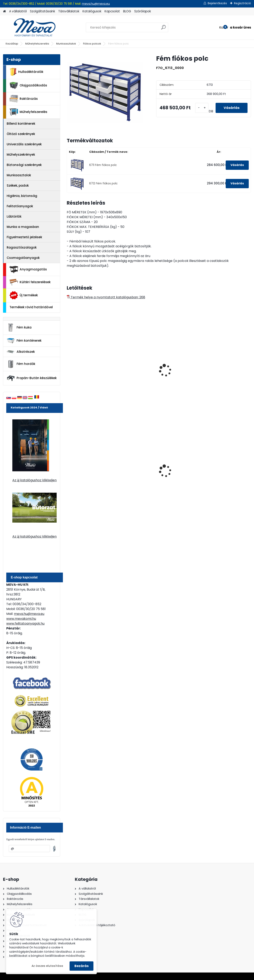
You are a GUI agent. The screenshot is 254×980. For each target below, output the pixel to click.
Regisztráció (242, 3)
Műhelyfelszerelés (37, 44)
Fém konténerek (24, 341)
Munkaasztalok (66, 44)
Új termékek (24, 295)
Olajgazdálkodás (28, 86)
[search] (164, 29)
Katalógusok (92, 11)
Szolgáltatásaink (42, 11)
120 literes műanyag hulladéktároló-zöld (86, 469)
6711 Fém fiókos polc (103, 165)
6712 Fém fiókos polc (103, 183)
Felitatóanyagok (20, 206)
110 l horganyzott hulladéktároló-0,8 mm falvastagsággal (135, 470)
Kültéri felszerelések (30, 282)
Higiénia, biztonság (22, 196)
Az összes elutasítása (47, 966)
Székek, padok (18, 185)
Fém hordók (21, 364)
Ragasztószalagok (22, 247)
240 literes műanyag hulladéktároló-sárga (180, 469)
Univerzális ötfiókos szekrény (179, 371)
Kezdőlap (12, 44)
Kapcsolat (112, 11)
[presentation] (68, 366)
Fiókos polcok (92, 44)
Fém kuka (19, 327)
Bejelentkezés (217, 3)
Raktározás (24, 99)
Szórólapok (143, 11)
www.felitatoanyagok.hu (25, 623)
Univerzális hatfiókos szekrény (227, 371)
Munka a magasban (23, 227)
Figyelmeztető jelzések (24, 237)
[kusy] (202, 108)
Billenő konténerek (21, 124)
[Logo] (31, 28)
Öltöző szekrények (21, 134)
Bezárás (81, 966)
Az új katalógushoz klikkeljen (34, 480)
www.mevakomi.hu (21, 619)
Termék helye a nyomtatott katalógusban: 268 (106, 297)
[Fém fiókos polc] (105, 92)
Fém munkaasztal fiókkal (84, 371)
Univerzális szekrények (24, 144)
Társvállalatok (69, 11)
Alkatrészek (21, 352)
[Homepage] (4, 11)
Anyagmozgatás (28, 270)
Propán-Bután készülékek (32, 378)
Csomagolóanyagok (23, 258)
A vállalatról (18, 11)
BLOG (127, 11)
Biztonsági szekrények (24, 165)
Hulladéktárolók (26, 72)
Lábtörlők (14, 216)
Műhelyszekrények (21, 155)
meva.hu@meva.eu (96, 4)
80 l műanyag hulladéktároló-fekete (227, 469)
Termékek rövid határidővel (31, 307)
